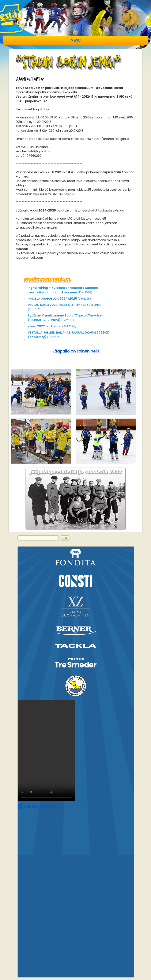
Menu (76, 40)
